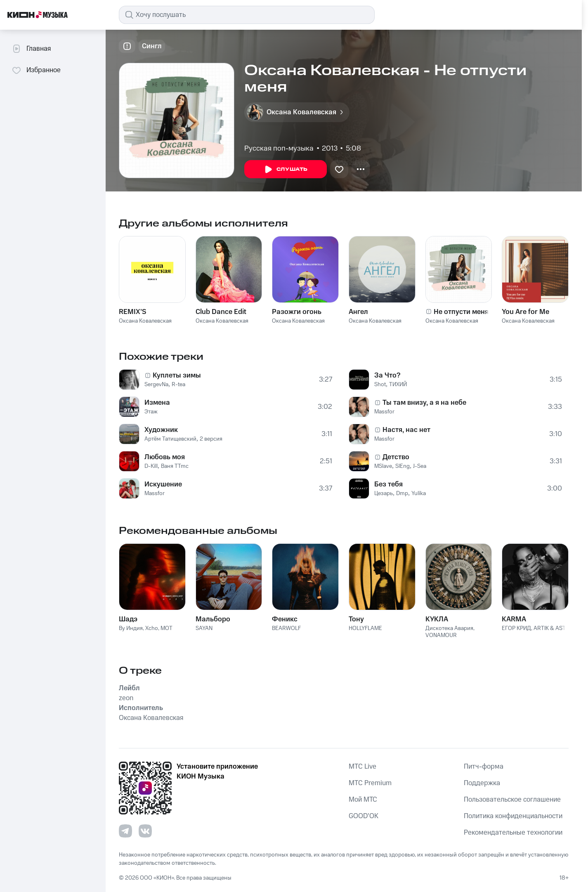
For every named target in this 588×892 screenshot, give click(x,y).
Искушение (163, 484)
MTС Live (362, 767)
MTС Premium (370, 783)
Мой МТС (363, 800)
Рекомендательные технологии (513, 833)
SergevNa (156, 385)
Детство (396, 457)
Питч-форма (484, 767)
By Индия (131, 628)
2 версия (211, 439)
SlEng (403, 466)
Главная (31, 49)
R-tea (178, 385)
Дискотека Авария (449, 628)
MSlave (383, 466)
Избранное (36, 70)
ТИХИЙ (398, 385)
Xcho (152, 628)
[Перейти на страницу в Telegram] (125, 831)
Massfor (155, 493)
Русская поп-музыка (279, 149)
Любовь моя (165, 457)
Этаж (151, 412)
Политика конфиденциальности (513, 816)
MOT (166, 628)
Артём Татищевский (170, 439)
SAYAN (204, 628)
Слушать (286, 170)
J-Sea (420, 466)
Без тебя (388, 484)
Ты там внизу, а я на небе (424, 403)
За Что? (387, 375)
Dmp (402, 493)
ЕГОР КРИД (516, 628)
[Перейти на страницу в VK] (145, 831)
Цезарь (384, 493)
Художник (161, 430)
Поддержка (482, 783)
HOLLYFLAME (365, 628)
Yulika (419, 493)
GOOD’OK (364, 816)
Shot (380, 385)
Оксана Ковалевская (145, 321)
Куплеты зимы (177, 375)
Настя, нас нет (406, 430)
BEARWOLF (286, 628)
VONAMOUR (441, 635)
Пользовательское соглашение (512, 800)
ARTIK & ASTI (550, 628)
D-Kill (151, 466)
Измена (157, 403)
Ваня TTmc (175, 466)
